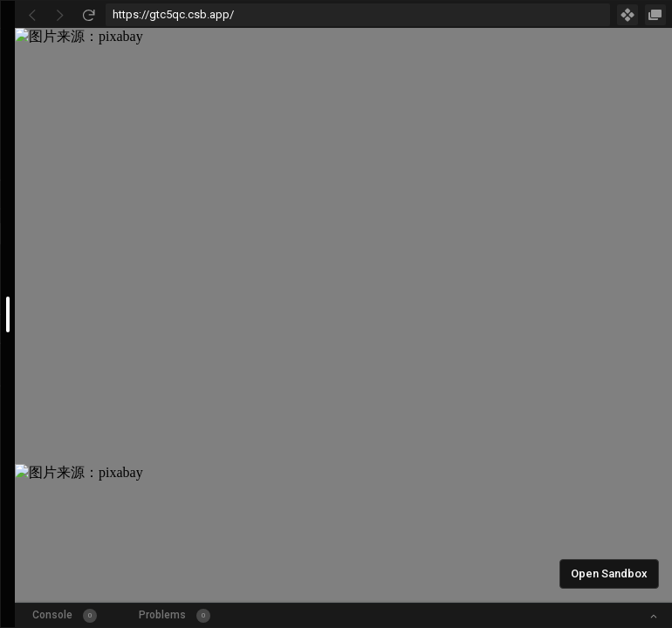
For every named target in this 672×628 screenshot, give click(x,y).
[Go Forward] (60, 15)
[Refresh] (88, 15)
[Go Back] (32, 15)
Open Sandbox (609, 573)
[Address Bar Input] (358, 15)
